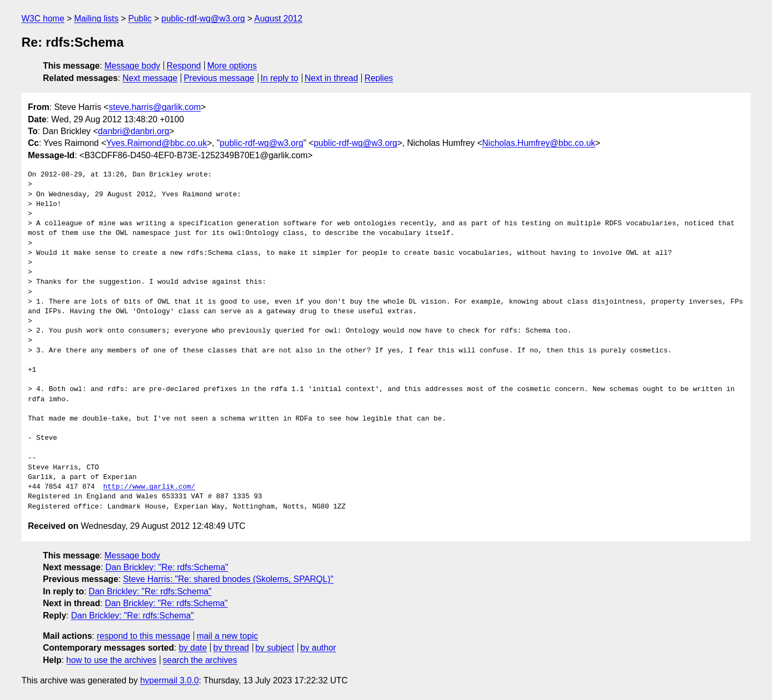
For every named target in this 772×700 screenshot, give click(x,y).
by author (318, 648)
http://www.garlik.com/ (149, 487)
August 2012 (278, 19)
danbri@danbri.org (134, 131)
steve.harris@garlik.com (155, 107)
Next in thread (331, 78)
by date (192, 648)
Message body (132, 66)
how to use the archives (112, 660)
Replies (379, 78)
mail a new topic (228, 636)
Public (140, 19)
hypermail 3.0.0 (169, 680)
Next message (150, 78)
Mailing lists (96, 19)
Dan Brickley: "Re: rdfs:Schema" (167, 567)
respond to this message (143, 636)
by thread (231, 648)
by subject (274, 648)
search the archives (200, 660)
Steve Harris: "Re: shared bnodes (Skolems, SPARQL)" (228, 579)
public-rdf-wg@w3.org (203, 19)
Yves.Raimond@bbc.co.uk (157, 143)
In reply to (279, 78)
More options (232, 66)
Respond (184, 66)
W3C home (43, 19)
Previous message (219, 78)
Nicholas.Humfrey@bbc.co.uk (539, 143)
